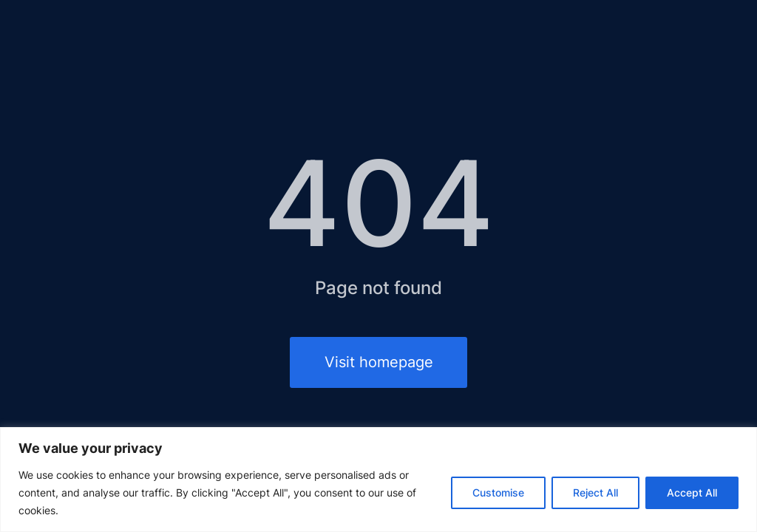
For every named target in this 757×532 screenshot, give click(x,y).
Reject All (595, 492)
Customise (498, 492)
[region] (378, 480)
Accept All (692, 492)
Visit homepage (379, 362)
